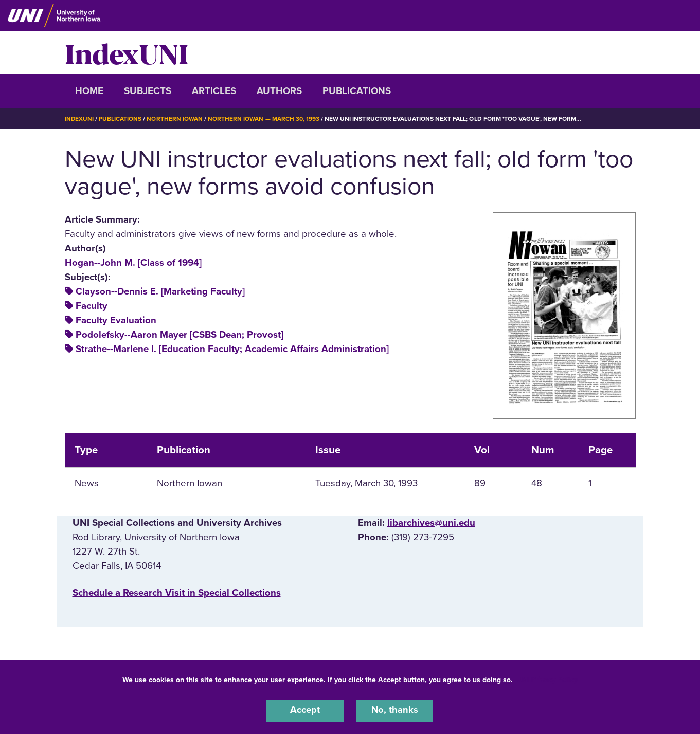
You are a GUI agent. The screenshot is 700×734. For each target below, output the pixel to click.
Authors (279, 91)
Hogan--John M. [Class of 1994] (133, 262)
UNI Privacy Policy (547, 679)
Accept (305, 710)
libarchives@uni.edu (431, 522)
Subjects (148, 91)
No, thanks (394, 710)
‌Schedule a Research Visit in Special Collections (177, 592)
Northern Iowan (175, 119)
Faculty (92, 305)
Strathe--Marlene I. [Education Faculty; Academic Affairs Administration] (232, 349)
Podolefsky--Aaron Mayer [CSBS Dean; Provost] (180, 335)
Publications (357, 91)
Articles (214, 91)
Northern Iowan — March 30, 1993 (264, 119)
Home (89, 91)
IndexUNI (127, 52)
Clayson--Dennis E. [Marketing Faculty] (160, 291)
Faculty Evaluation (116, 320)
